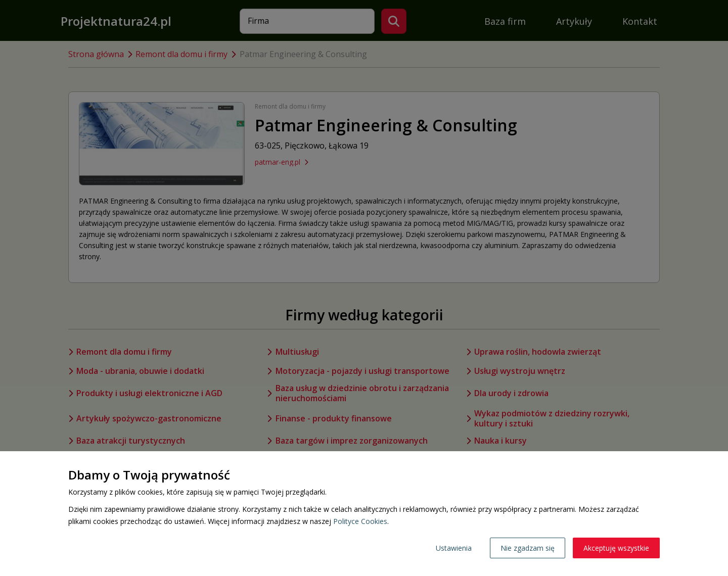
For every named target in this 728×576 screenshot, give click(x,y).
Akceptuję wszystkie (616, 548)
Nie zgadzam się (528, 548)
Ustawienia (454, 548)
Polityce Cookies (360, 521)
